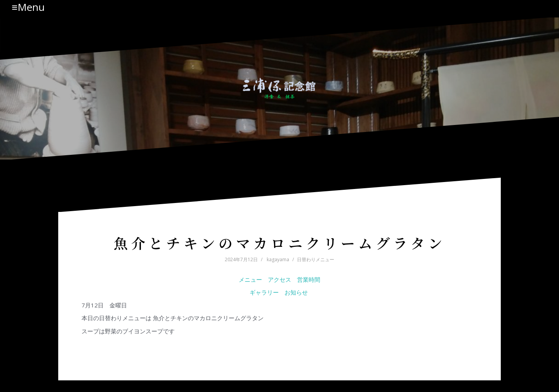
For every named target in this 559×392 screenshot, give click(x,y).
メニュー (250, 279)
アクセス (279, 279)
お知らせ (297, 292)
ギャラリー (264, 292)
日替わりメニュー (316, 259)
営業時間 (309, 279)
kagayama (278, 259)
